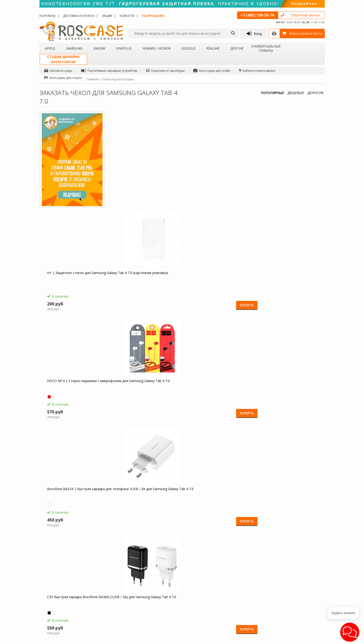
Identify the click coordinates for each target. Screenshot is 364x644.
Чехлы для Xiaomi (105, 573)
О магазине (51, 561)
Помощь (148, 567)
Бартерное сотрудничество (63, 592)
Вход (254, 33)
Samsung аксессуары (118, 79)
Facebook (306, 571)
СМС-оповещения (155, 573)
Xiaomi (99, 48)
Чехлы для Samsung (106, 567)
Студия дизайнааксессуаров (63, 59)
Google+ (306, 608)
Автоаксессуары (58, 71)
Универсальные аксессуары (63, 610)
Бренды (49, 585)
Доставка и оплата (79, 16)
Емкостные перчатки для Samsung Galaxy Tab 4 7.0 (216, 284)
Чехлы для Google (105, 592)
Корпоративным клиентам (62, 598)
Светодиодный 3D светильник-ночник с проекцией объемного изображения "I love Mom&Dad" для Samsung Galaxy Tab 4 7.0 (146, 395)
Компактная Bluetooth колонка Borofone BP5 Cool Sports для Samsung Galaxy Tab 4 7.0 (285, 287)
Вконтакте (307, 580)
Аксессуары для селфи (212, 71)
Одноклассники (311, 562)
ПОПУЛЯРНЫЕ (273, 93)
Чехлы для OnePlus (106, 579)
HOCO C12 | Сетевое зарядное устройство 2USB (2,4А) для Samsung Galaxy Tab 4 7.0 (142, 287)
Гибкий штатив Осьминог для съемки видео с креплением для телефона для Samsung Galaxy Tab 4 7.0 (218, 395)
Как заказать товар (155, 561)
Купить (163, 206)
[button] (350, 632)
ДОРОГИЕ (315, 93)
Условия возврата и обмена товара (162, 581)
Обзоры (197, 561)
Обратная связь (253, 602)
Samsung (74, 48)
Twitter (304, 590)
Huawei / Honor (157, 48)
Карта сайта (150, 596)
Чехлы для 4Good (105, 604)
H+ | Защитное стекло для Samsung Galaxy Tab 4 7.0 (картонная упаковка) (144, 179)
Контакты (47, 16)
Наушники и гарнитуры (165, 71)
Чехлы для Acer (103, 610)
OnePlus (124, 48)
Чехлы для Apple (104, 561)
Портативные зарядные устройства (109, 71)
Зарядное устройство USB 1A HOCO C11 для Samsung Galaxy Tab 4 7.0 (75, 393)
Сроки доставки (153, 589)
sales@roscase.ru (203, 591)
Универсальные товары (266, 48)
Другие (237, 48)
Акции (107, 16)
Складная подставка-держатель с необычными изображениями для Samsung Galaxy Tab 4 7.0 (287, 395)
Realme (213, 48)
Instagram (307, 599)
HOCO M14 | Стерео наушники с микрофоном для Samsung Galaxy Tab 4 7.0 (213, 179)
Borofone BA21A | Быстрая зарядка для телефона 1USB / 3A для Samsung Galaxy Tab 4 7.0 (286, 179)
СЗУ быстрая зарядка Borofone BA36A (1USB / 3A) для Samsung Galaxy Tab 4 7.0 (71, 287)
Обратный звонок (306, 15)
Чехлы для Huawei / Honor (111, 585)
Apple (50, 48)
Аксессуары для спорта (63, 78)
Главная (92, 79)
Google (189, 48)
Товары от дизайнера (58, 604)
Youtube (306, 617)
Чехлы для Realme (105, 598)
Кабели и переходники (257, 71)
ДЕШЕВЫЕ (296, 93)
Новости (127, 16)
